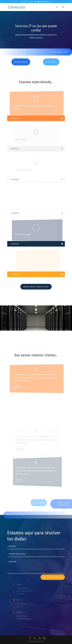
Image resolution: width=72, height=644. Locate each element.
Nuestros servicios (36, 287)
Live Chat (42, 62)
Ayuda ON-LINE (58, 52)
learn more (14, 62)
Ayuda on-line (19, 515)
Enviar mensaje (53, 577)
